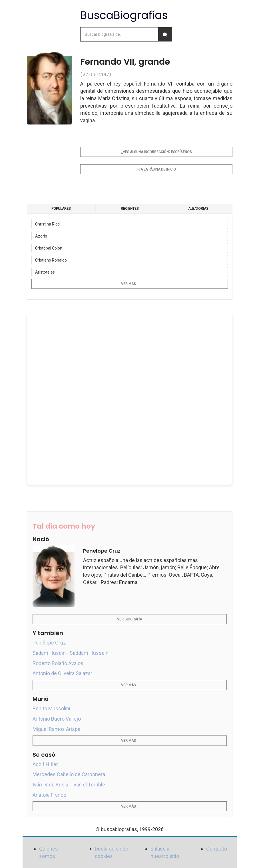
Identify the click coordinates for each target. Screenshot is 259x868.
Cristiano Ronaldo (51, 260)
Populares (61, 209)
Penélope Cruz (49, 643)
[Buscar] (165, 34)
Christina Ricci (48, 224)
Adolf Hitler (45, 764)
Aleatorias (198, 209)
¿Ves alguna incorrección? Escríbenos (156, 152)
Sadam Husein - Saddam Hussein (71, 653)
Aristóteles (45, 272)
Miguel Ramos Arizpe (57, 729)
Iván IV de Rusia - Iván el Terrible (69, 785)
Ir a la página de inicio (156, 169)
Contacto (217, 849)
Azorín (41, 236)
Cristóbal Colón (49, 248)
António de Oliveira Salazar (62, 673)
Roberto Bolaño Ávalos (58, 663)
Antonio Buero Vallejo (57, 719)
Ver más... (130, 284)
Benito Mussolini (51, 708)
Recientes (130, 209)
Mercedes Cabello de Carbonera (69, 774)
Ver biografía (129, 619)
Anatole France (49, 795)
